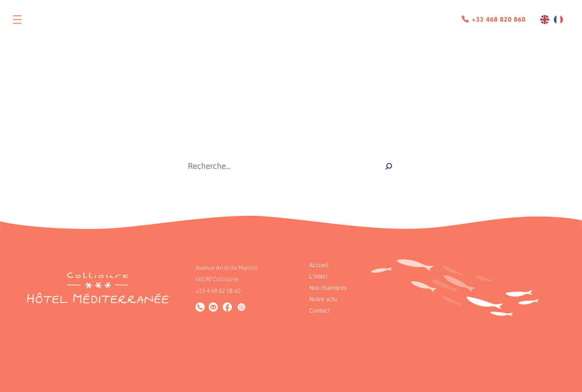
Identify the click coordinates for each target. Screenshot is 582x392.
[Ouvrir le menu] (17, 20)
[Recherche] (389, 166)
